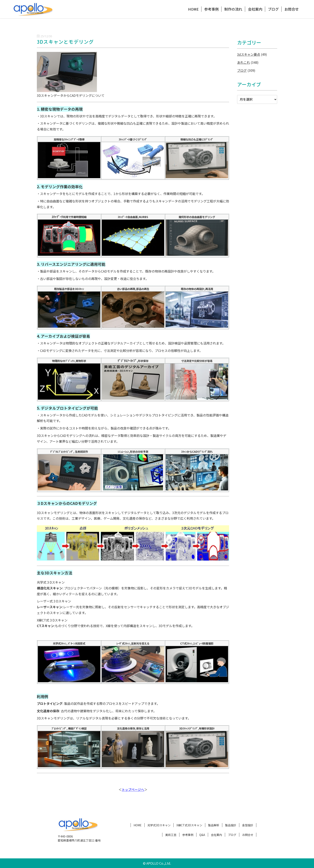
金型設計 (248, 825)
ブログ (273, 9)
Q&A (202, 835)
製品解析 (214, 825)
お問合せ (292, 9)
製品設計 (231, 825)
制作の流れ (233, 9)
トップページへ (133, 789)
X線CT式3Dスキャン (189, 825)
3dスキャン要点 (249, 54)
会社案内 (255, 9)
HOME (193, 9)
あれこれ (244, 62)
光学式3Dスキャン (159, 825)
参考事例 (211, 9)
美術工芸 (171, 835)
